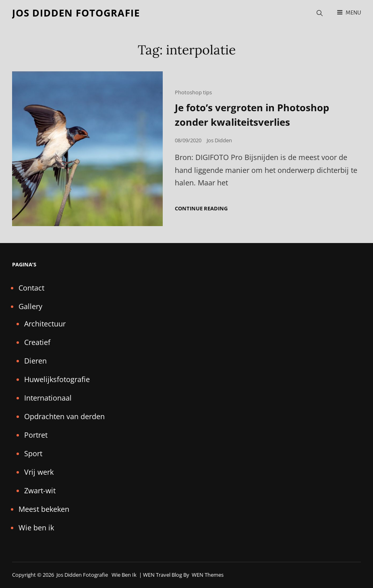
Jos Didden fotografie (76, 13)
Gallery (30, 306)
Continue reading (201, 209)
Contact (31, 288)
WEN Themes (208, 575)
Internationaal (48, 398)
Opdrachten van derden (64, 416)
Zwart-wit (40, 490)
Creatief (37, 342)
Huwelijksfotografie (57, 379)
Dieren (35, 361)
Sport (33, 453)
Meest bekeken (44, 509)
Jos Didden (219, 140)
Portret (36, 435)
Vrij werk (39, 472)
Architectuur (45, 324)
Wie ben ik (36, 528)
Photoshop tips (193, 92)
